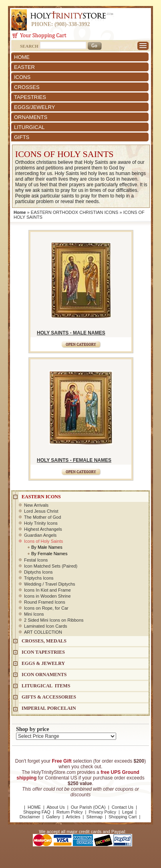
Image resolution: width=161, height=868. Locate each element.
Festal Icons (36, 560)
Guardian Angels (40, 535)
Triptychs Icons (39, 578)
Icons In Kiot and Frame (47, 590)
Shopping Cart (123, 817)
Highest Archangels (43, 529)
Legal (128, 812)
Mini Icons (34, 614)
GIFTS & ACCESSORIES (49, 697)
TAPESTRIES (30, 97)
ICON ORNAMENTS (44, 675)
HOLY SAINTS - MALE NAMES (71, 333)
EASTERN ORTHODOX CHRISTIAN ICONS (75, 212)
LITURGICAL (29, 127)
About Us (55, 807)
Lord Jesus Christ (41, 511)
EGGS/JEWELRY (34, 107)
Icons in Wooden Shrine (47, 596)
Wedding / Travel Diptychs (50, 584)
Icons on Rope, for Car (46, 608)
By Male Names (47, 547)
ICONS (22, 77)
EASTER (24, 67)
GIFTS (22, 137)
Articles (73, 817)
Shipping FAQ (37, 812)
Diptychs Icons (38, 572)
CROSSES (27, 87)
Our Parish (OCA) (88, 807)
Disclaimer (30, 817)
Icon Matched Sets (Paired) (51, 566)
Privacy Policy (102, 812)
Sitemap (95, 817)
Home (20, 212)
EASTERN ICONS (41, 497)
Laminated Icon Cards (46, 626)
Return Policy (69, 812)
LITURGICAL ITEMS (46, 686)
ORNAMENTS (31, 117)
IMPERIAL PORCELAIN (49, 708)
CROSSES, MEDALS (44, 641)
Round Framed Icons (45, 602)
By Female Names (49, 554)
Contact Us (123, 807)
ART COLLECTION (43, 632)
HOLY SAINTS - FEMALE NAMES (74, 460)
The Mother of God (42, 517)
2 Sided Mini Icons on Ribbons (54, 620)
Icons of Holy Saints (43, 541)
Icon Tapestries (43, 652)
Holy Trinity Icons (41, 523)
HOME (22, 57)
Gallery (53, 817)
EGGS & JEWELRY (43, 663)
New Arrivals (36, 505)
